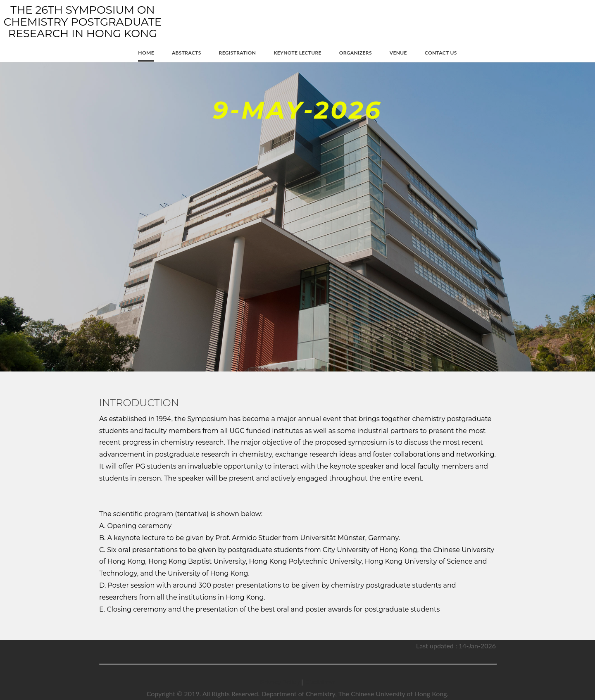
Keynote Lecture (297, 53)
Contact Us (441, 53)
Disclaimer (320, 682)
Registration (238, 53)
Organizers (356, 53)
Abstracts (187, 53)
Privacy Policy (280, 682)
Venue (398, 53)
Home (146, 53)
